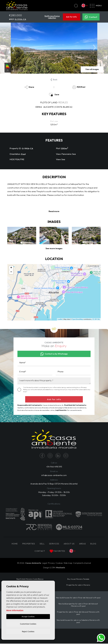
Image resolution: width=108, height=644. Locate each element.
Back (54, 80)
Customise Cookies (28, 624)
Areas (83, 544)
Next (94, 48)
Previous (14, 48)
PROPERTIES (29, 544)
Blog (93, 544)
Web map (68, 563)
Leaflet (60, 319)
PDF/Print (79, 87)
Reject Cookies (28, 631)
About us (69, 544)
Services (54, 544)
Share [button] (29, 87)
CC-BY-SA (96, 319)
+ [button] (11, 268)
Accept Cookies (28, 616)
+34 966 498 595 (54, 467)
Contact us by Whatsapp (54, 354)
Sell (42, 544)
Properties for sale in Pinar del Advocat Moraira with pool (78, 613)
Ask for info (71, 17)
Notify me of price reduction (52, 17)
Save (54, 95)
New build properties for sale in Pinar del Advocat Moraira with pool (78, 605)
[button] (54, 249)
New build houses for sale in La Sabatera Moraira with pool (78, 622)
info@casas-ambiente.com (54, 475)
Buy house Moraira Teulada (78, 579)
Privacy (51, 563)
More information (15, 610)
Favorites (57, 552)
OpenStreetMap (77, 319)
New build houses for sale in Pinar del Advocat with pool (78, 598)
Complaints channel (82, 563)
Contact (91, 17)
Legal (45, 563)
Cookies (59, 563)
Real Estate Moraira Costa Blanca (30, 579)
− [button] (11, 272)
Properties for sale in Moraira (78, 585)
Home (15, 544)
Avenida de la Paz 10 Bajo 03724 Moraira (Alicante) (54, 484)
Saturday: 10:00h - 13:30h (54, 496)
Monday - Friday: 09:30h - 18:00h (54, 492)
